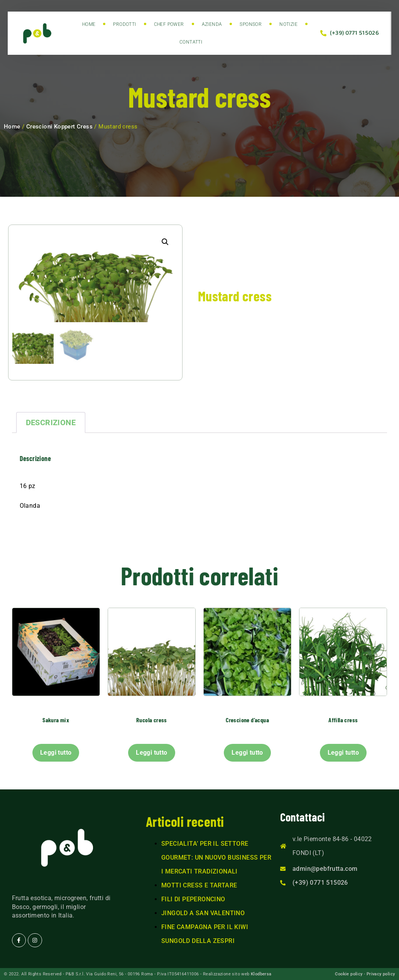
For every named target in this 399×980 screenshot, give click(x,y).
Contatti (191, 42)
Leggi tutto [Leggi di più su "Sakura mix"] (56, 753)
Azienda (212, 24)
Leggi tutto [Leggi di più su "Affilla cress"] (343, 753)
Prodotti (124, 24)
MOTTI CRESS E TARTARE (199, 886)
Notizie (288, 24)
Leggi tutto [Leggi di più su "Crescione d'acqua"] (247, 753)
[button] (165, 242)
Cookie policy (349, 974)
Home (89, 24)
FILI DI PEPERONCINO (193, 900)
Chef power (169, 24)
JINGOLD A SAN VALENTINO (203, 913)
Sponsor (251, 24)
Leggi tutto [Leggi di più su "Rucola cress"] (151, 753)
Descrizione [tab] (51, 423)
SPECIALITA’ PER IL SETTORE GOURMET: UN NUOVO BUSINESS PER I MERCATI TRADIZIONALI (216, 858)
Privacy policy (381, 974)
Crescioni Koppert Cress (59, 127)
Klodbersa (261, 974)
